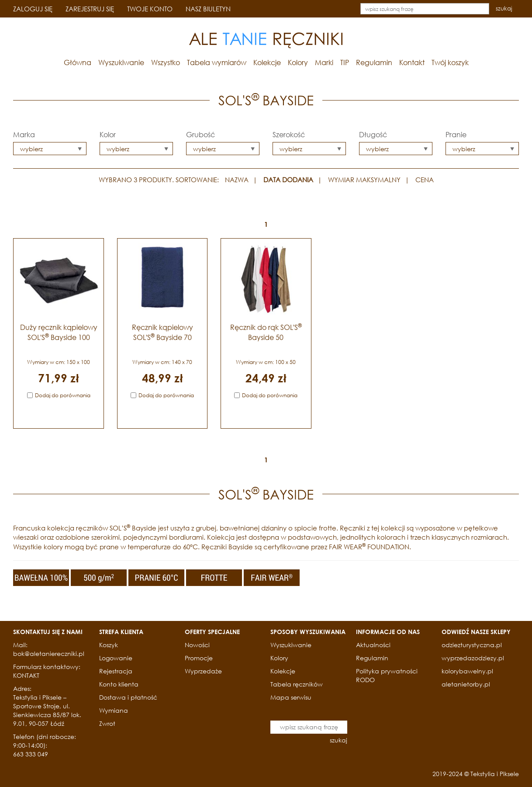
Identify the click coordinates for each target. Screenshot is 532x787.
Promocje (199, 658)
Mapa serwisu (291, 697)
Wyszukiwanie (121, 62)
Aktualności (373, 645)
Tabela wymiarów (217, 62)
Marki (324, 62)
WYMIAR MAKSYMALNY (364, 180)
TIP (345, 62)
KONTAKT (26, 675)
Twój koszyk (450, 62)
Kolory (298, 62)
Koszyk (109, 645)
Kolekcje (267, 62)
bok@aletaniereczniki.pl (49, 654)
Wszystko (166, 62)
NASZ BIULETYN (208, 9)
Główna (78, 62)
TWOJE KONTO (150, 9)
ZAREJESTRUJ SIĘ (90, 9)
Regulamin (374, 62)
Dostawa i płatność (128, 697)
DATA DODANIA (288, 180)
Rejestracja (116, 671)
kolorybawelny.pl (467, 671)
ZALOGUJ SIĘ (33, 9)
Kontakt (412, 62)
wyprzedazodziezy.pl (473, 658)
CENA (425, 180)
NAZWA (237, 180)
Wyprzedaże (203, 671)
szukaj (504, 9)
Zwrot (107, 723)
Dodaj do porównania (63, 395)
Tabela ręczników (297, 684)
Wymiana (114, 710)
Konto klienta (119, 684)
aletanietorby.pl (466, 684)
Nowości (197, 645)
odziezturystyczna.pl (472, 645)
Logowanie (116, 658)
